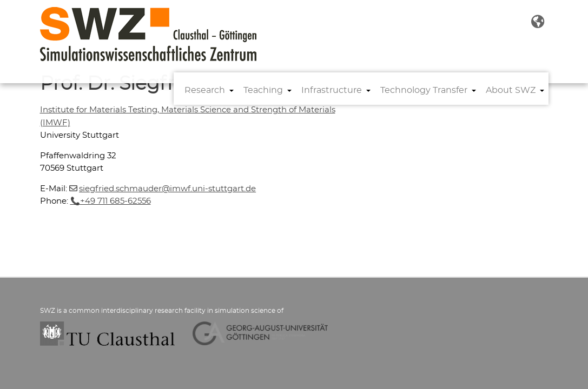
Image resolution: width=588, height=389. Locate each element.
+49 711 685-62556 (115, 201)
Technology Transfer (424, 90)
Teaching (263, 90)
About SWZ (511, 90)
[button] (538, 22)
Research (205, 90)
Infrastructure (332, 90)
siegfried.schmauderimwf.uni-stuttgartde (167, 189)
